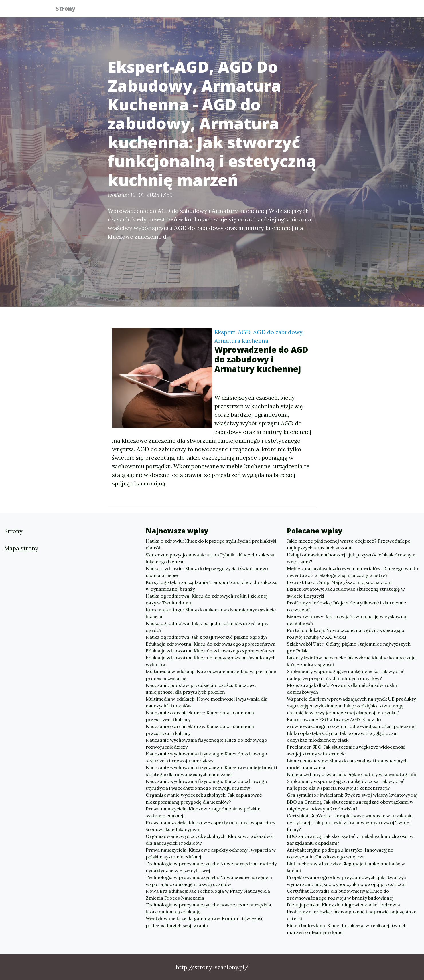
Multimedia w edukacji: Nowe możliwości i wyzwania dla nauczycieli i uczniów (207, 702)
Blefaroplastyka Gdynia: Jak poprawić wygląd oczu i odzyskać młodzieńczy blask (343, 737)
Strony (69, 9)
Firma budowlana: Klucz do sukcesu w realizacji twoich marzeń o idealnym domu (347, 929)
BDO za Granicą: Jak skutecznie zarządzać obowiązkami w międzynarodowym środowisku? (350, 805)
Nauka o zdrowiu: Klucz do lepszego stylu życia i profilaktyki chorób (211, 544)
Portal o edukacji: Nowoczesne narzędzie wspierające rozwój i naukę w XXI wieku (346, 634)
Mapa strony (21, 548)
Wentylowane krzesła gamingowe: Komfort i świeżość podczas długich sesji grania (205, 922)
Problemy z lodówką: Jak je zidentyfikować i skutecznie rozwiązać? (346, 606)
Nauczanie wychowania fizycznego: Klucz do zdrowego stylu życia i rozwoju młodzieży (206, 757)
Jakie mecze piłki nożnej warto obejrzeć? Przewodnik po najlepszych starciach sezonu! (349, 544)
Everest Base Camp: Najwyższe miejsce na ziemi (340, 582)
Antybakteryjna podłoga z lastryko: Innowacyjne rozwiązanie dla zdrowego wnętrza (340, 853)
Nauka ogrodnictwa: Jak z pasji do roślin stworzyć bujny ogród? (207, 627)
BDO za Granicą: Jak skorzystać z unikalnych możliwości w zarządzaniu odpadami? (350, 840)
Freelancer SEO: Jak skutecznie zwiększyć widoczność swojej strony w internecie (346, 750)
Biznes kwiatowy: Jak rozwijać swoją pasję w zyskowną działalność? (346, 620)
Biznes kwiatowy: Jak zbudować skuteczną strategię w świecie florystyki (346, 592)
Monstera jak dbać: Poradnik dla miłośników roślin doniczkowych (342, 689)
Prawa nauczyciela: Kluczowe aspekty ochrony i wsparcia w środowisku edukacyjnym (211, 826)
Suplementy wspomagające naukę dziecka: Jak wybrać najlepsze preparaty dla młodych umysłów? (346, 675)
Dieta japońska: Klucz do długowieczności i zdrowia (343, 905)
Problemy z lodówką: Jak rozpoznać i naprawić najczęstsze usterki (352, 915)
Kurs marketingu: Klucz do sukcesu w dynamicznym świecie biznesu (211, 613)
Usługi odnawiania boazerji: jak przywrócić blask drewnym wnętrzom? (351, 558)
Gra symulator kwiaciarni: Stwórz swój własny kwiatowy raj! (353, 795)
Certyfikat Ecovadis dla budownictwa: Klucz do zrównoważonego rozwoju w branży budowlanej (340, 894)
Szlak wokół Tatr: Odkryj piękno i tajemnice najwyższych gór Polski (349, 647)
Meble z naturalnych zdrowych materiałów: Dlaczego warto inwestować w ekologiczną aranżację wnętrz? (353, 572)
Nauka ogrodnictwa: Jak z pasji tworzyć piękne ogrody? (207, 637)
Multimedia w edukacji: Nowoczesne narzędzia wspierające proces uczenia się (211, 675)
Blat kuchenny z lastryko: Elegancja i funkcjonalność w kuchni (346, 867)
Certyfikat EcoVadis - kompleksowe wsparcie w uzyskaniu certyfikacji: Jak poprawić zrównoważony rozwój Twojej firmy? (350, 822)
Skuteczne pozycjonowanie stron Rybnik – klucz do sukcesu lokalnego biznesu (211, 558)
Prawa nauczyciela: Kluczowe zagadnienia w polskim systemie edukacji (203, 812)
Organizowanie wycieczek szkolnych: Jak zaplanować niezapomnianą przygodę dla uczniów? (204, 798)
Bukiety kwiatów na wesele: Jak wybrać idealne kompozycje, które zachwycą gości (352, 661)
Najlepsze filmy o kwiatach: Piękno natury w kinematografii (351, 774)
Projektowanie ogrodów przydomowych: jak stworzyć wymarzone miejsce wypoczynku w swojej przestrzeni (347, 881)
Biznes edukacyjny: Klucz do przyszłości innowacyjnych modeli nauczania (347, 764)
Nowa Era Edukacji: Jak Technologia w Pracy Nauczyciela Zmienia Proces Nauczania (208, 894)
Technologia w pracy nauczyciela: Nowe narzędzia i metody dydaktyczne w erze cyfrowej (211, 867)
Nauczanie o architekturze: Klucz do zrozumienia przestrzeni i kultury (200, 716)
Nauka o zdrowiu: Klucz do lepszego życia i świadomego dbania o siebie (207, 572)
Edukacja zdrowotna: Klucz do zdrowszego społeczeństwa (211, 644)
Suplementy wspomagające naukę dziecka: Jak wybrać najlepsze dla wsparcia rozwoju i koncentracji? (346, 785)
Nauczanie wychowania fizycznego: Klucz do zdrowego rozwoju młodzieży (206, 743)
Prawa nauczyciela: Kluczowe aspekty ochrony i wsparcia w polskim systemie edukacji (211, 853)
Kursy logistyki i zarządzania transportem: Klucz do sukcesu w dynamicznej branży (212, 586)
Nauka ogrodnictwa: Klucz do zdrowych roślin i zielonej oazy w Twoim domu (207, 599)
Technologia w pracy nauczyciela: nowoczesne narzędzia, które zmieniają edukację (209, 908)
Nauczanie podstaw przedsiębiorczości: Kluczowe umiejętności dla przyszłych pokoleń (201, 689)
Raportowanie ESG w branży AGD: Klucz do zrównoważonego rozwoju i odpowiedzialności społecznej (351, 723)
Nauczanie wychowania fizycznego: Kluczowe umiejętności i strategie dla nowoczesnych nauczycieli (211, 771)
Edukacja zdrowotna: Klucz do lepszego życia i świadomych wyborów (211, 661)
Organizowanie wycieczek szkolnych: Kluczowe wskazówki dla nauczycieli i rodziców (210, 840)
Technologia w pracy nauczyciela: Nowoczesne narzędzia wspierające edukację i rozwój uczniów (209, 881)
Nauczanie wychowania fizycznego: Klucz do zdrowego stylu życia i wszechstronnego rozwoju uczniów (206, 785)
